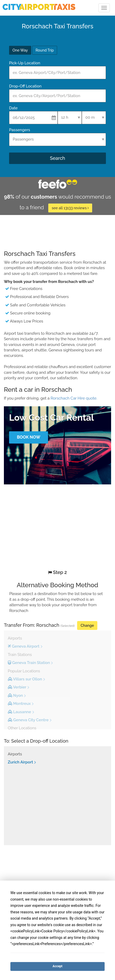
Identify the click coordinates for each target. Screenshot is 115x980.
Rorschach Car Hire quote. (74, 398)
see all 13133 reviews (70, 208)
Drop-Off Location (25, 86)
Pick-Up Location (25, 63)
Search (57, 158)
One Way (20, 50)
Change (87, 625)
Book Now (29, 437)
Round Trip (45, 50)
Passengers (20, 130)
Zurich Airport (20, 762)
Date (13, 108)
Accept (58, 966)
